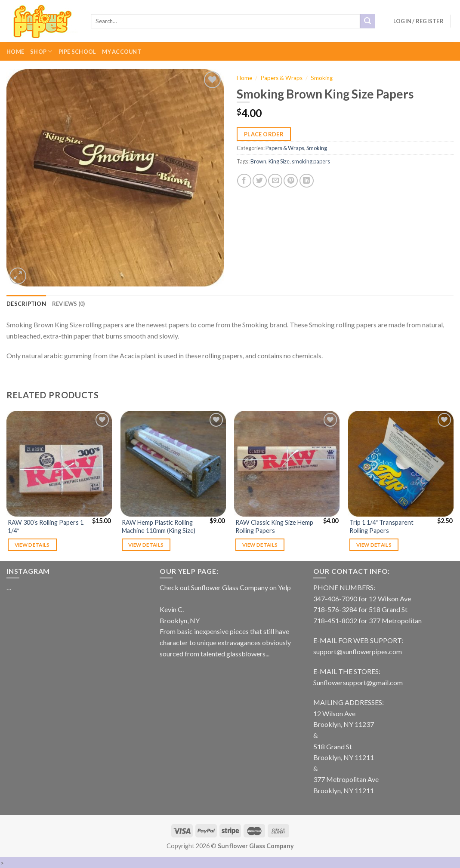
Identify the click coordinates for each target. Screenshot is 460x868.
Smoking (322, 78)
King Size (279, 161)
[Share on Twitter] (260, 181)
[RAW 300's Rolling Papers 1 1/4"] (59, 463)
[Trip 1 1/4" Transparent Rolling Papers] (401, 463)
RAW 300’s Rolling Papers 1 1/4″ (46, 526)
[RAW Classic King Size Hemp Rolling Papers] (287, 463)
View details (32, 545)
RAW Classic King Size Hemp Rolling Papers (274, 526)
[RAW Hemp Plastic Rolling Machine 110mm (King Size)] (173, 463)
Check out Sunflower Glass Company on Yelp (225, 587)
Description (26, 304)
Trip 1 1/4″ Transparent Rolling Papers (381, 526)
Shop (41, 51)
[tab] (26, 304)
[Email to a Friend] (275, 181)
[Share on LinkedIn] (307, 181)
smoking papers (311, 161)
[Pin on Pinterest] (291, 181)
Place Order (264, 134)
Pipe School (77, 52)
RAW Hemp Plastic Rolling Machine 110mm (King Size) (159, 526)
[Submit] (367, 21)
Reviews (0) (69, 304)
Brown (258, 161)
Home (15, 52)
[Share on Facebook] (244, 181)
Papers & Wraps (281, 78)
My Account (122, 52)
